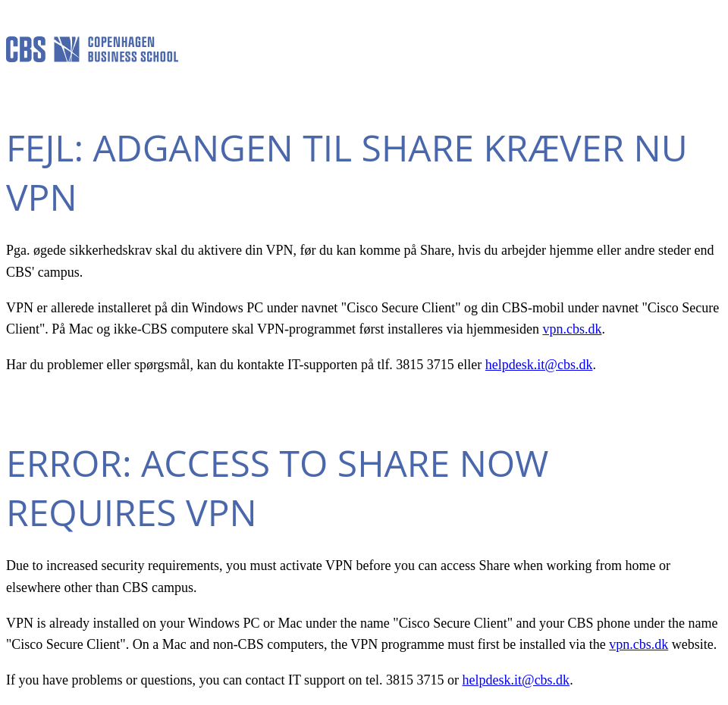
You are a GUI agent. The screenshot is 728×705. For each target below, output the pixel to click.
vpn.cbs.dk (572, 329)
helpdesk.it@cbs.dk (539, 365)
